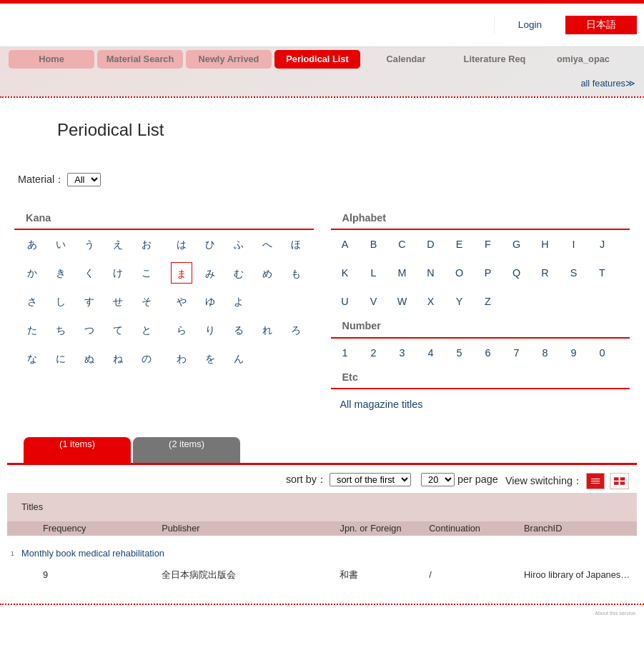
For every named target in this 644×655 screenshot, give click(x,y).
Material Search (140, 59)
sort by (301, 479)
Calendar (406, 59)
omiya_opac (583, 59)
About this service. (616, 613)
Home (51, 59)
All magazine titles (382, 404)
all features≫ (608, 83)
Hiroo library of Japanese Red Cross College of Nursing (157, 25)
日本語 (601, 25)
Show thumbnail (619, 481)
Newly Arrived (229, 59)
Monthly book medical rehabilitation (93, 553)
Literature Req (495, 59)
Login (530, 25)
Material (36, 179)
